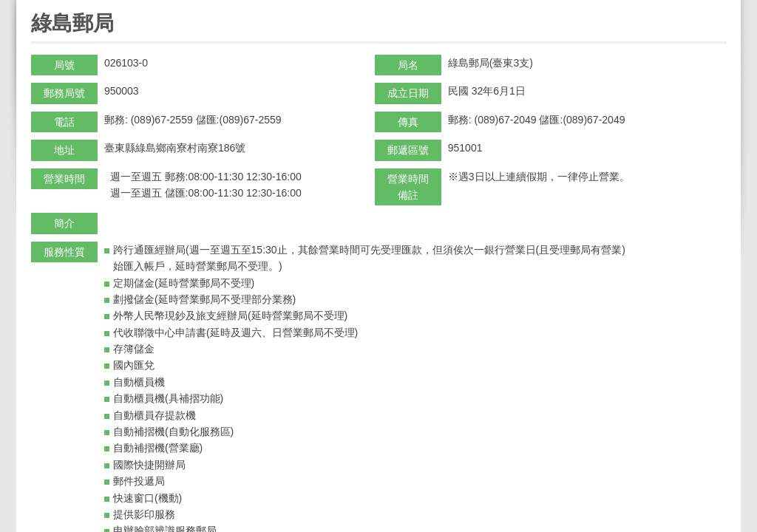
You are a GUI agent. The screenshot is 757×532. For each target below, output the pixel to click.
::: (36, 6)
